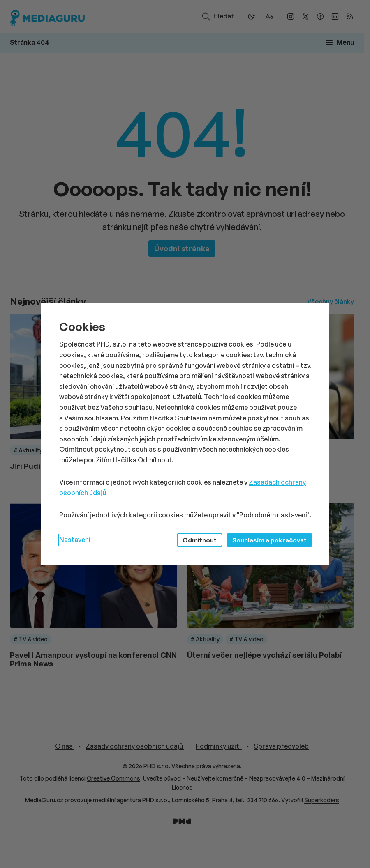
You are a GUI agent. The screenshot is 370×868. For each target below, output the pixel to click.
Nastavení (75, 540)
